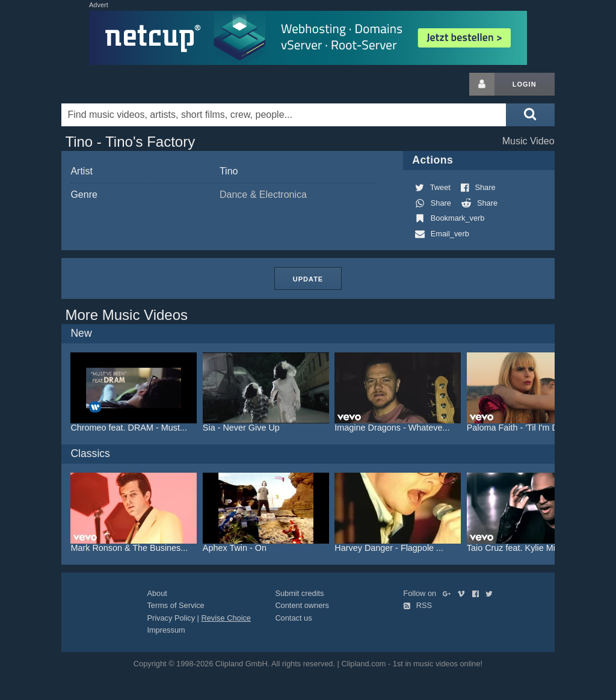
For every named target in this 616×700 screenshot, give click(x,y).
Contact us (293, 618)
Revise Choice (226, 618)
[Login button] (482, 84)
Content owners (302, 605)
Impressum (166, 630)
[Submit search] (530, 115)
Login (525, 84)
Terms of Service (175, 605)
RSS (417, 605)
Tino (229, 171)
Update (308, 279)
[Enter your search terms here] (284, 115)
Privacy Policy (171, 618)
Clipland (125, 84)
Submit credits (299, 593)
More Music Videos (126, 315)
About (157, 593)
